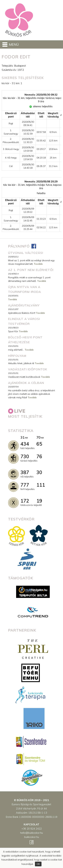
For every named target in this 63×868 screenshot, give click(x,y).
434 (25, 444)
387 (25, 472)
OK (38, 864)
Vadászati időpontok (28, 369)
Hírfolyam (17, 356)
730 (25, 456)
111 (41, 485)
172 (25, 501)
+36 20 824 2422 (32, 829)
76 (39, 456)
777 (25, 485)
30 (39, 472)
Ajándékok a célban (26, 383)
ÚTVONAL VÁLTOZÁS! (26, 253)
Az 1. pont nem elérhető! (31, 270)
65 (39, 444)
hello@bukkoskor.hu (32, 833)
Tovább (38, 264)
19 (39, 501)
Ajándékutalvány (24, 305)
